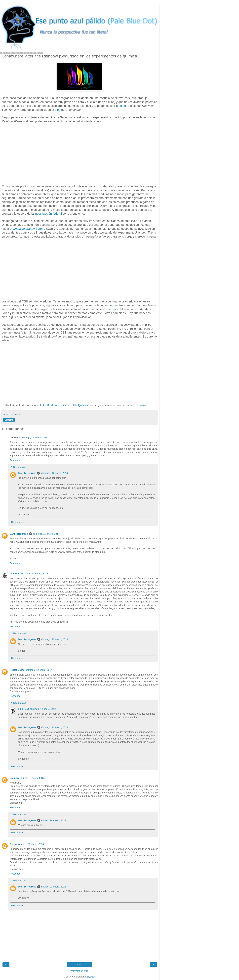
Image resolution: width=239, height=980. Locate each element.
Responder (15, 460)
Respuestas (20, 467)
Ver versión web (80, 971)
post (137, 309)
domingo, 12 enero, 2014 (34, 438)
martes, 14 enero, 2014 (54, 820)
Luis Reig (15, 574)
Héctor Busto (17, 670)
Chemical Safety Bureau (29, 229)
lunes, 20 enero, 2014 (32, 844)
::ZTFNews (139, 405)
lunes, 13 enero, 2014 (33, 778)
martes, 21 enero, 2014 (54, 887)
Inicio (80, 965)
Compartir (9, 420)
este (123, 106)
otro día (111, 309)
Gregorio (15, 844)
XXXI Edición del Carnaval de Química (65, 405)
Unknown (15, 778)
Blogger (91, 977)
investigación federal (48, 214)
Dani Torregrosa (27, 473)
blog (58, 110)
